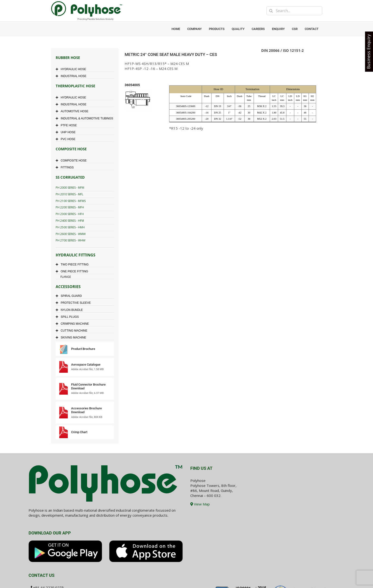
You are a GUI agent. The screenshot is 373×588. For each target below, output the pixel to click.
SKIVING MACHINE (72, 338)
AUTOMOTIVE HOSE (73, 111)
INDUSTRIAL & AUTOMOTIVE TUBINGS (86, 118)
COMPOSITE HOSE (72, 161)
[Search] (271, 11)
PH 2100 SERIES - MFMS (71, 201)
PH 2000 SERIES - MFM (70, 188)
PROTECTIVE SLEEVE (74, 303)
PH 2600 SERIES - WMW (71, 234)
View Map (200, 504)
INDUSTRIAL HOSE (72, 76)
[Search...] (294, 11)
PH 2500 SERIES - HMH (70, 227)
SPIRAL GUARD (70, 296)
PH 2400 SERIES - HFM (70, 221)
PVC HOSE (67, 139)
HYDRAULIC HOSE (72, 69)
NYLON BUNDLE (70, 310)
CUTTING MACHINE (73, 331)
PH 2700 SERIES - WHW (71, 240)
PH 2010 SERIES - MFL (69, 194)
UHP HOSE (67, 132)
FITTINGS (66, 167)
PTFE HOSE (67, 125)
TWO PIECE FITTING (73, 265)
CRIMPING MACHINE (74, 324)
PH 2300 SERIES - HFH (70, 214)
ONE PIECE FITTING (73, 271)
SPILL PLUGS (68, 317)
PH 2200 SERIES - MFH (70, 207)
